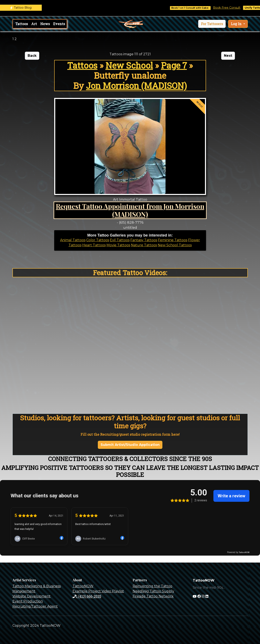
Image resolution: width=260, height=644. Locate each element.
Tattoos (22, 24)
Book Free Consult (230, 8)
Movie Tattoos (118, 245)
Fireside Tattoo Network (153, 596)
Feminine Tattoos (173, 240)
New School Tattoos (175, 245)
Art (34, 24)
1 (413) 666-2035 (87, 596)
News (45, 24)
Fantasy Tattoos (144, 240)
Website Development (32, 596)
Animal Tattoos (73, 240)
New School (129, 65)
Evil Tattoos (120, 240)
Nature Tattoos (144, 245)
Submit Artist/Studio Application (130, 445)
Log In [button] (237, 24)
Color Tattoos (98, 240)
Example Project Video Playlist (98, 591)
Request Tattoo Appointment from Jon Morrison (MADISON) (130, 210)
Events (59, 24)
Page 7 (174, 65)
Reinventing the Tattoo (152, 586)
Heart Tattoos (94, 245)
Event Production (28, 601)
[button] (212, 24)
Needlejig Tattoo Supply (153, 591)
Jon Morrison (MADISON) (136, 86)
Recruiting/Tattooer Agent (35, 606)
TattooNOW (83, 586)
